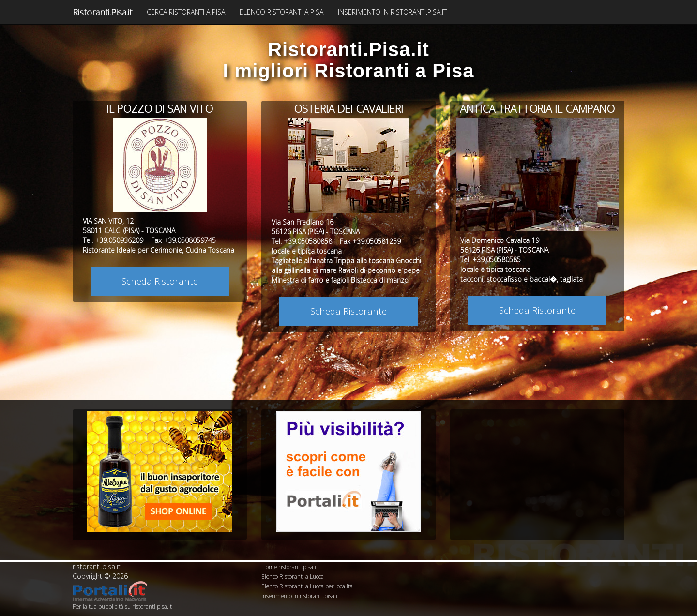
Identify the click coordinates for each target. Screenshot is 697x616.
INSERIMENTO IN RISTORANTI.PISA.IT (392, 12)
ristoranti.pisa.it (97, 566)
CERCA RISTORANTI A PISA (186, 12)
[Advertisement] (537, 472)
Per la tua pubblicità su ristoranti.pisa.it (122, 606)
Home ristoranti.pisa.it (290, 567)
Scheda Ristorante (160, 281)
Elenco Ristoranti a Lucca (293, 576)
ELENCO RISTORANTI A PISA (281, 12)
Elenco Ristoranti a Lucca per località (307, 586)
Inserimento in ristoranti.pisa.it (300, 596)
